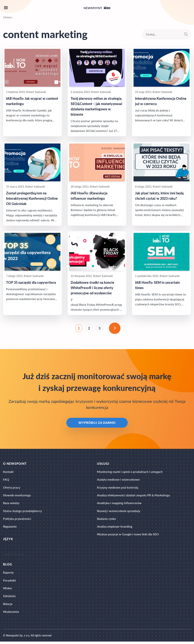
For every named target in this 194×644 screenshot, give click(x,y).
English (8, 556)
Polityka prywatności (17, 520)
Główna (8, 17)
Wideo (7, 590)
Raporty (8, 574)
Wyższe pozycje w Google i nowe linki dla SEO (128, 536)
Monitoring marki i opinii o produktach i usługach (130, 472)
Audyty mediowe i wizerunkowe (118, 480)
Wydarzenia (11, 614)
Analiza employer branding (115, 528)
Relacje (8, 606)
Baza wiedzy (11, 504)
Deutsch (19, 556)
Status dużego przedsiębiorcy (22, 512)
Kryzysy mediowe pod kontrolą (118, 488)
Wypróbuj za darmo (97, 423)
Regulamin (10, 528)
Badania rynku (106, 520)
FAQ (6, 480)
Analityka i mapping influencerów (119, 504)
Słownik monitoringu (17, 496)
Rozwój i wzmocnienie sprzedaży (119, 512)
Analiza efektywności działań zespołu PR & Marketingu (133, 496)
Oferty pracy (12, 488)
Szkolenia (9, 598)
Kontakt (8, 472)
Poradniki (9, 582)
